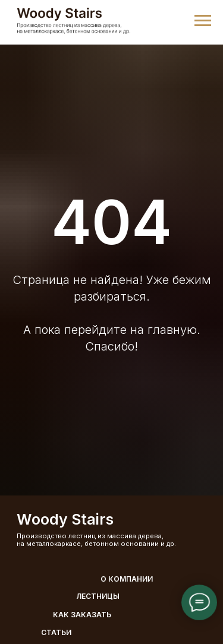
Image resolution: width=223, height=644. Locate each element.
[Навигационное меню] (203, 21)
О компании (127, 579)
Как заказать (82, 615)
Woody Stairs (65, 519)
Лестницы (98, 596)
